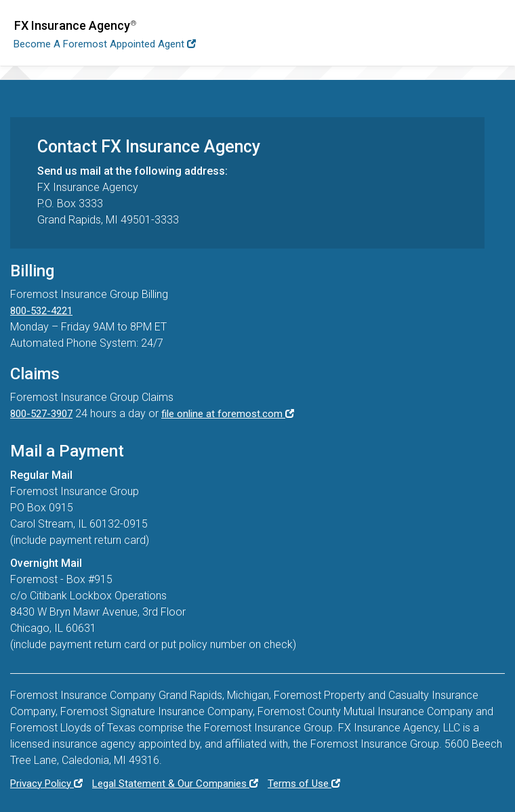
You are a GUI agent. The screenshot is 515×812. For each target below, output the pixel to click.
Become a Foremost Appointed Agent (105, 44)
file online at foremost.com (228, 414)
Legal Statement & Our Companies (175, 784)
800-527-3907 (41, 414)
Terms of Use (304, 784)
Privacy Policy (46, 784)
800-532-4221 (41, 311)
